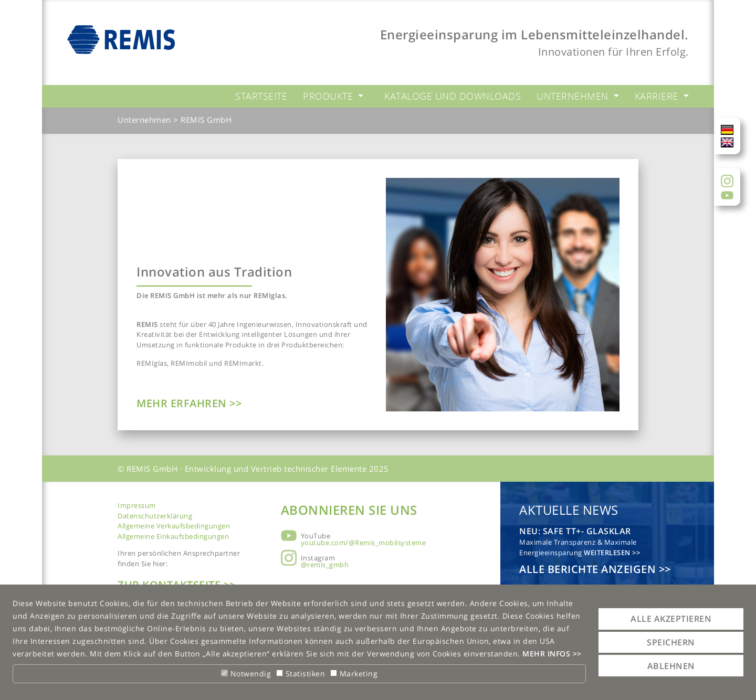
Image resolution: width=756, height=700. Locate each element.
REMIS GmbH (206, 120)
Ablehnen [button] (671, 666)
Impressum (137, 505)
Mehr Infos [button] (548, 654)
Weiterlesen (608, 553)
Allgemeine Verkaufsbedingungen (174, 526)
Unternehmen (574, 96)
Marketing (354, 674)
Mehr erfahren (183, 403)
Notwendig (246, 674)
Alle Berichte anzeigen (589, 569)
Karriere (658, 96)
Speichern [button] (671, 642)
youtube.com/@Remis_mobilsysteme (364, 543)
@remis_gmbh (325, 565)
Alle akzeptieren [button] (671, 619)
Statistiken (301, 674)
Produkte (329, 96)
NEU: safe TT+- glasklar (575, 531)
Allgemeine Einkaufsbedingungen (173, 536)
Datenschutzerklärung (155, 516)
